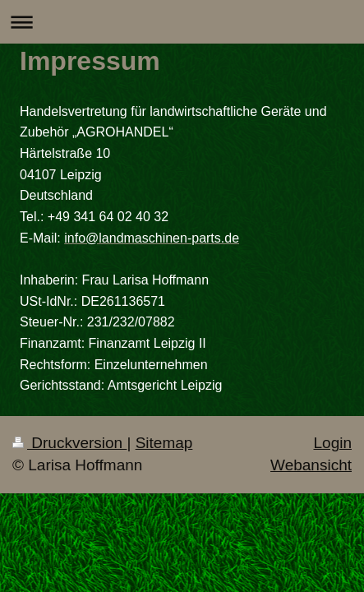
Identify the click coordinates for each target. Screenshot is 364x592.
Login (333, 443)
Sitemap (164, 443)
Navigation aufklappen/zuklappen (182, 22)
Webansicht (311, 465)
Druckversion (69, 443)
